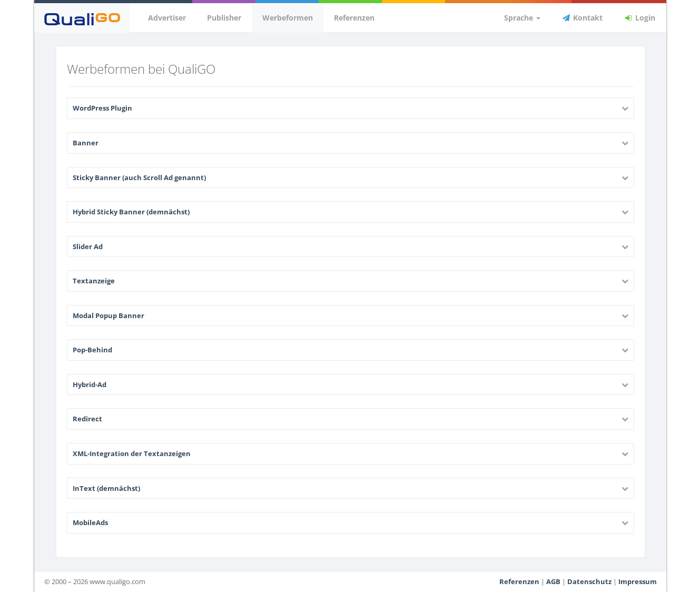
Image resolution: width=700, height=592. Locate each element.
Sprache (516, 18)
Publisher (224, 18)
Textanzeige (94, 281)
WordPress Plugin (102, 108)
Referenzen (354, 18)
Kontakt (582, 18)
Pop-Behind (92, 350)
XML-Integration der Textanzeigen (132, 453)
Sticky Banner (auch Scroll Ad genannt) (139, 177)
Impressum (638, 581)
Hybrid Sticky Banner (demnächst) (131, 212)
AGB (553, 581)
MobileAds (90, 522)
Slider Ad (88, 246)
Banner (86, 143)
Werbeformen (288, 18)
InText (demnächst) (106, 488)
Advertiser (167, 18)
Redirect (87, 419)
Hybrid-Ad (90, 384)
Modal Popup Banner (109, 315)
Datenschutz (589, 581)
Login (639, 18)
